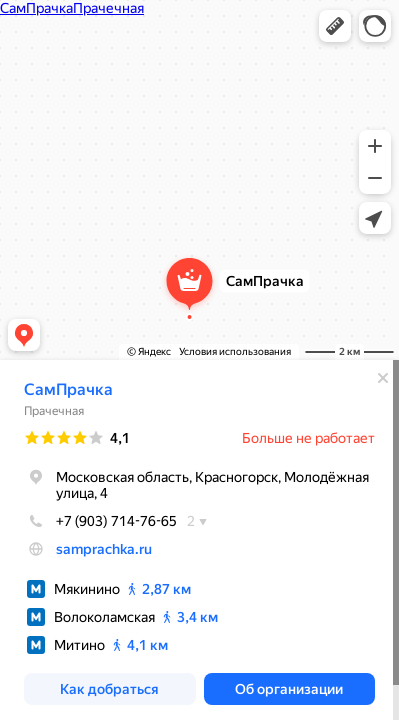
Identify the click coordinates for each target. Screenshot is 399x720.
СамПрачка (68, 389)
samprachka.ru (104, 549)
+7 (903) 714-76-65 (100, 521)
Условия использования (235, 351)
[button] (335, 26)
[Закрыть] (383, 378)
